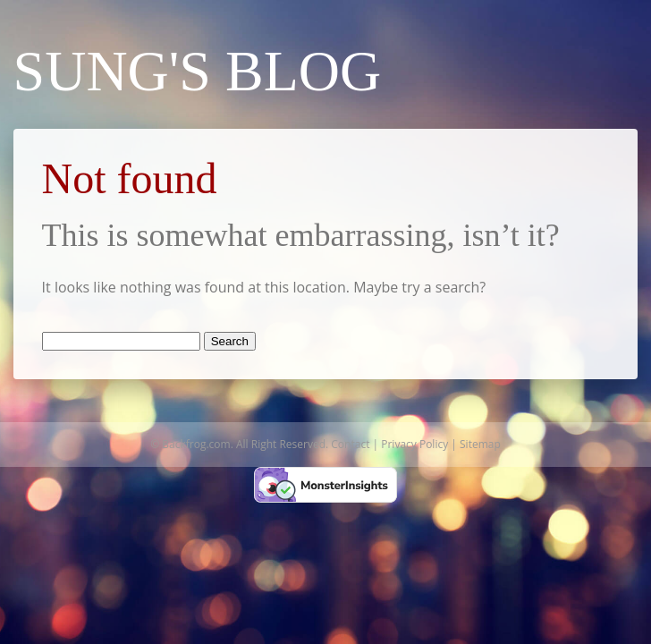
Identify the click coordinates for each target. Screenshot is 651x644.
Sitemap (480, 444)
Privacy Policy (414, 444)
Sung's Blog (198, 71)
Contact (350, 444)
